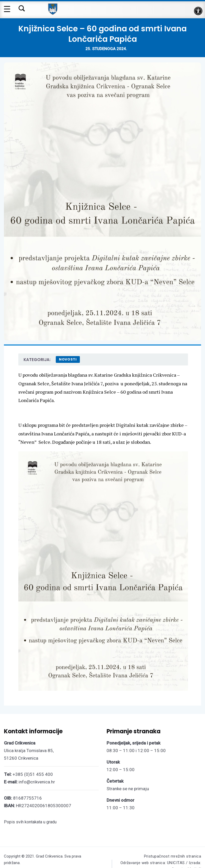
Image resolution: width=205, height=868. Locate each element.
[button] (198, 11)
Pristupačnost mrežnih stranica (173, 856)
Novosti (68, 359)
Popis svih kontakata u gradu (30, 822)
